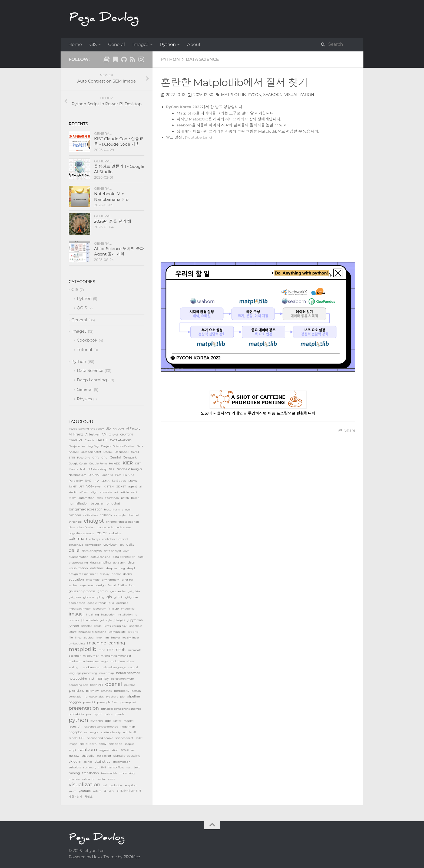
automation (86, 498)
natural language (114, 667)
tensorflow (116, 767)
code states (123, 527)
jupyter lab (135, 620)
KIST (138, 464)
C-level (114, 435)
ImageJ (141, 45)
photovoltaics (95, 697)
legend (133, 632)
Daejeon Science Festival (118, 446)
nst (92, 678)
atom (72, 498)
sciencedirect (124, 738)
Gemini (115, 457)
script (72, 750)
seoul (125, 750)
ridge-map (128, 727)
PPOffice (132, 857)
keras (98, 626)
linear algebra (84, 638)
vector (102, 779)
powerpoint (128, 702)
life (71, 638)
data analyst (112, 551)
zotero (97, 791)
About (194, 45)
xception (130, 785)
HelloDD (115, 464)
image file (128, 609)
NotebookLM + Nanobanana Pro (111, 196)
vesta (112, 779)
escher (73, 585)
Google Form (98, 464)
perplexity (122, 691)
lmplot (116, 638)
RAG (88, 481)
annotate (106, 492)
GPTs (96, 458)
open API (97, 685)
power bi (89, 702)
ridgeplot (75, 732)
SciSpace (119, 481)
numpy (103, 678)
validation (89, 779)
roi (86, 732)
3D (108, 428)
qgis (108, 721)
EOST (135, 452)
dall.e (130, 545)
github (119, 597)
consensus (76, 545)
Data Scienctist (91, 452)
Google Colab (78, 464)
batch (125, 498)
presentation (84, 708)
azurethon (112, 498)
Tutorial (85, 350)
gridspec (122, 603)
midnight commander (116, 656)
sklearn (75, 761)
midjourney (91, 656)
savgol (94, 732)
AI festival (92, 434)
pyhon (109, 714)
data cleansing (100, 557)
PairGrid (129, 475)
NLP (112, 469)
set (133, 750)
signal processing (127, 756)
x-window (116, 785)
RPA (96, 481)
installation (125, 615)
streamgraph (122, 762)
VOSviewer (94, 487)
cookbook (111, 545)
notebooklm (78, 679)
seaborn (273, 95)
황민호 (88, 797)
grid (111, 603)
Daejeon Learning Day (84, 446)
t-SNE (102, 767)
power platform (108, 702)
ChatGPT (76, 440)
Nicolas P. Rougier (130, 469)
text (129, 767)
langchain (135, 626)
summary (90, 767)
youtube (85, 791)
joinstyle (106, 620)
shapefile (88, 756)
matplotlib (234, 95)
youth (73, 791)
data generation (124, 557)
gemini (103, 591)
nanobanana (90, 667)
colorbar (116, 533)
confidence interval (115, 539)
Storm (133, 481)
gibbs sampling (94, 597)
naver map (107, 673)
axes (100, 498)
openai (114, 684)
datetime (97, 568)
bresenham (112, 510)
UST (81, 487)
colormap (78, 539)
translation (91, 773)
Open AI (107, 475)
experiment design (93, 585)
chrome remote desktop (122, 522)
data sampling (101, 563)
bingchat (113, 503)
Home (75, 45)
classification (86, 527)
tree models (109, 773)
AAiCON (118, 429)
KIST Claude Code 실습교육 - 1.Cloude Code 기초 (119, 141)
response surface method (101, 727)
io (136, 615)
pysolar (121, 714)
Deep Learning (92, 380)
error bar (127, 580)
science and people (100, 738)
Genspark (130, 458)
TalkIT (73, 487)
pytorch (97, 721)
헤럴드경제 (75, 797)
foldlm (122, 585)
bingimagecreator (85, 509)
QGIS (82, 308)
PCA (118, 475)
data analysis (92, 551)
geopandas (118, 591)
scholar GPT (77, 738)
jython (74, 626)
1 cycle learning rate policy (86, 429)
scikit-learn (88, 744)
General (117, 45)
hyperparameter (80, 609)
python (78, 720)
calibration (90, 515)
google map (77, 603)
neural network (128, 673)
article (125, 492)
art (116, 492)
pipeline (133, 696)
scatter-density (111, 732)
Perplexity (76, 481)
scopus (129, 744)
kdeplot (87, 626)
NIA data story (97, 469)
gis (109, 597)
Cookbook (87, 340)
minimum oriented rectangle (88, 661)
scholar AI (130, 732)
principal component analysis (121, 709)
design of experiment (83, 574)
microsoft (116, 650)
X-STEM (109, 487)
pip (122, 697)
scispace (116, 744)
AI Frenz (76, 434)
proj (89, 714)
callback (106, 515)
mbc (102, 650)
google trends (97, 603)
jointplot (120, 620)
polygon (75, 702)
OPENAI (94, 475)
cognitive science (82, 533)
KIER (128, 463)
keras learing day (115, 626)
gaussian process (82, 591)
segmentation (109, 750)
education (76, 579)
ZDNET (121, 487)
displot (116, 574)
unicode (74, 779)
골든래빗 (109, 791)
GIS (93, 45)
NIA (83, 469)
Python (168, 45)
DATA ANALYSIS (121, 440)
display (105, 574)
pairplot (129, 685)
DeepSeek (122, 452)
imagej (76, 614)
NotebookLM (77, 475)
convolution (93, 545)
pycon (255, 95)
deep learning (115, 568)
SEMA (105, 481)
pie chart (112, 697)
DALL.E (102, 440)
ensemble (93, 580)
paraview (92, 691)
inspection (108, 615)
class (72, 527)
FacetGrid (84, 458)
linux (99, 638)
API (104, 435)
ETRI (72, 458)
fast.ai (112, 585)
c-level (126, 510)
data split (119, 563)
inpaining (92, 615)
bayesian (97, 503)
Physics (84, 399)
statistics (103, 761)
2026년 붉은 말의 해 (113, 221)
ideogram (100, 609)
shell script (104, 756)
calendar (75, 515)
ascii (134, 492)
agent (133, 486)
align (94, 492)
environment (110, 580)
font (132, 585)
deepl (131, 568)
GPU (105, 458)
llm (107, 638)
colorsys (95, 539)
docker (128, 574)
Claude (89, 440)
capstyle (120, 515)
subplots (75, 767)
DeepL (108, 452)
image (114, 608)
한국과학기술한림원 (129, 791)
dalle (74, 550)
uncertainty (127, 773)
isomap (74, 620)
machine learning (106, 643)
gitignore (132, 597)
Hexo (97, 857)
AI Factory (133, 429)
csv (122, 545)
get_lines (75, 597)
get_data (134, 591)
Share (347, 430)
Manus (73, 469)
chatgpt (94, 521)
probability (76, 714)
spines (88, 762)
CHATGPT (127, 435)
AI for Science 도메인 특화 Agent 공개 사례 (119, 251)
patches (106, 691)
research (75, 726)
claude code (105, 527)
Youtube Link (198, 137)
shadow (74, 756)
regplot (129, 721)
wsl (105, 785)
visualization (299, 95)
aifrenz (84, 492)
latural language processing (87, 632)
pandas (76, 690)
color (102, 533)
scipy (103, 744)
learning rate (117, 632)
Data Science (202, 59)
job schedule (90, 620)
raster (117, 721)
